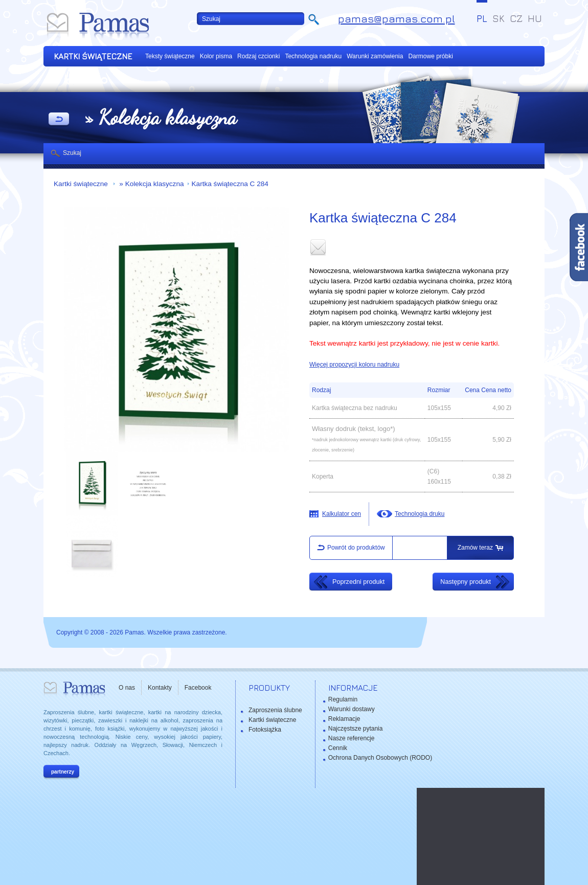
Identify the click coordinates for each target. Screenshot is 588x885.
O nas (127, 688)
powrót (59, 120)
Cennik (338, 748)
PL (482, 18)
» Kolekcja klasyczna (151, 184)
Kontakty (160, 688)
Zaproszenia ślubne (275, 710)
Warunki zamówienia (375, 56)
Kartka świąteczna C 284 (230, 184)
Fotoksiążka (265, 730)
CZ (516, 18)
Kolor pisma (216, 56)
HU (535, 18)
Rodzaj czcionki (258, 56)
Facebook (198, 688)
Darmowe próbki (430, 56)
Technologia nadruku (313, 56)
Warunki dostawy (352, 709)
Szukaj (72, 153)
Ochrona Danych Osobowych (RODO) (380, 758)
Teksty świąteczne (170, 56)
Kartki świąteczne (82, 184)
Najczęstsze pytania (356, 729)
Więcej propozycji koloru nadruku (354, 365)
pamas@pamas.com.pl (397, 19)
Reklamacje (344, 719)
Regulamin (343, 699)
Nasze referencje (352, 738)
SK (499, 18)
